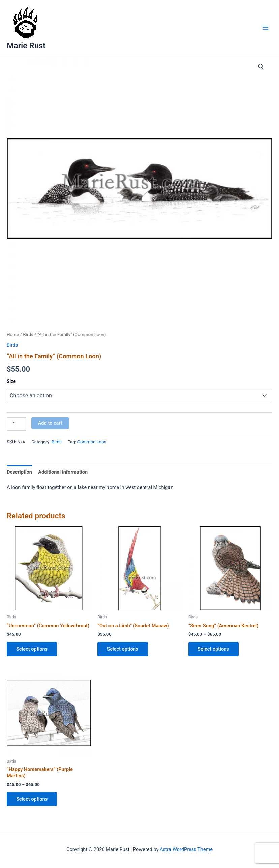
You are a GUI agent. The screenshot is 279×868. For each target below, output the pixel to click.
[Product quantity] (17, 424)
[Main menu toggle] (266, 28)
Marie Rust (26, 46)
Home (13, 334)
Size (11, 381)
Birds (28, 334)
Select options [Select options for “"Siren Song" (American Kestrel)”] (213, 649)
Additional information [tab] (63, 472)
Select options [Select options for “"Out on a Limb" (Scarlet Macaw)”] (122, 649)
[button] (261, 67)
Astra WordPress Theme (186, 849)
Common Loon (92, 442)
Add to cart (50, 423)
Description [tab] (19, 472)
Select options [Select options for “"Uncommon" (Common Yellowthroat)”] (32, 649)
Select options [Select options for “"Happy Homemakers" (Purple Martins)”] (32, 799)
